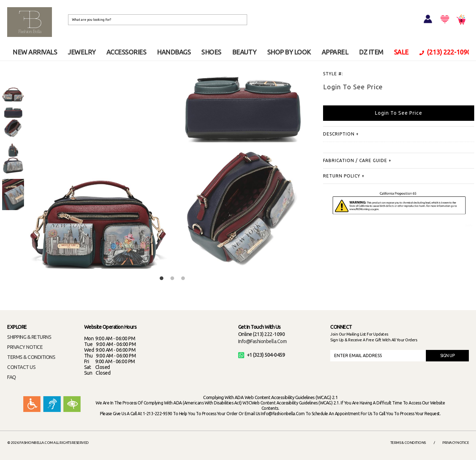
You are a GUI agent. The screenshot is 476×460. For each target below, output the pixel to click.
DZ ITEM (371, 52)
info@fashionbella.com (263, 341)
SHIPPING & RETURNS (29, 337)
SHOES (211, 52)
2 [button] (172, 279)
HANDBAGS (174, 52)
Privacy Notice (456, 443)
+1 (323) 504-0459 (262, 355)
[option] (13, 86)
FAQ (12, 377)
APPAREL (335, 52)
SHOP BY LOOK (289, 52)
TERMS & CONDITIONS (31, 357)
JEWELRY (82, 52)
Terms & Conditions (408, 443)
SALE (401, 52)
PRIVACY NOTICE (25, 347)
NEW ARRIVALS (35, 52)
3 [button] (183, 279)
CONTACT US (21, 367)
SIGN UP (448, 355)
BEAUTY (244, 52)
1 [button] (162, 279)
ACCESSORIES (126, 52)
